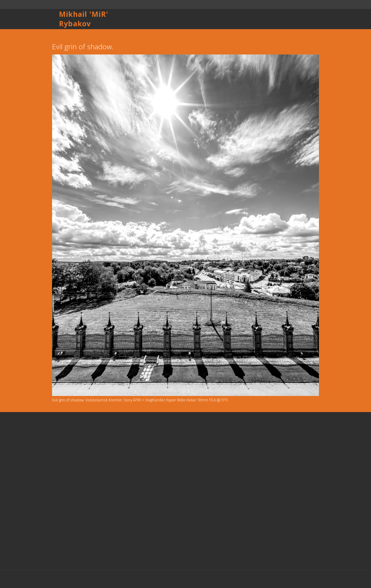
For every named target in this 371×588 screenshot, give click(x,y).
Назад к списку (62, 34)
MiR (99, 14)
